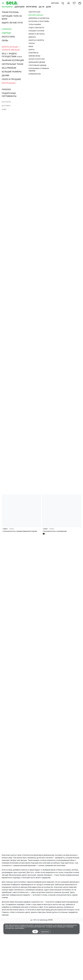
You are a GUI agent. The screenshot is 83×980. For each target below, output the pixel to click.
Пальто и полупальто (53, 15)
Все (3, 15)
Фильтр (7, 24)
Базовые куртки (16, 15)
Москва (55, 3)
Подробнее (45, 932)
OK (35, 932)
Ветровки (28, 18)
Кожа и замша (33, 15)
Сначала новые (42, 24)
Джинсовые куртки (11, 18)
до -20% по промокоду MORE (42, 920)
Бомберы (71, 15)
